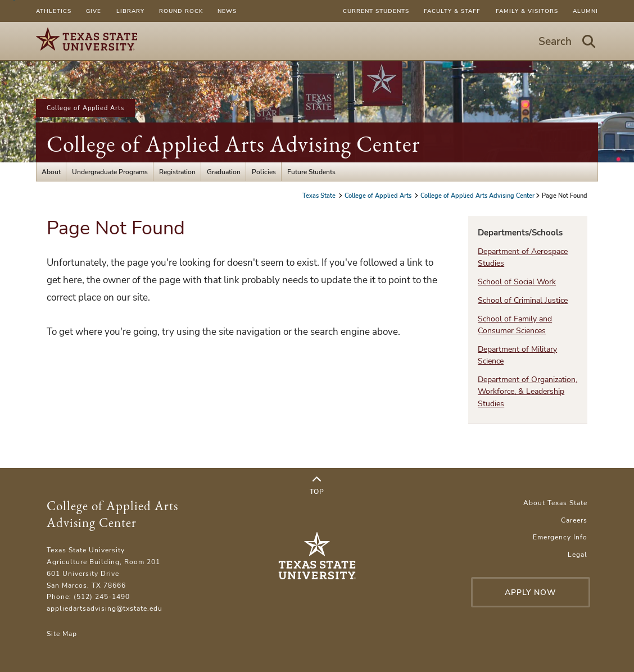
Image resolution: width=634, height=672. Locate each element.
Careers (574, 520)
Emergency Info (560, 537)
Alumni (585, 11)
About (51, 172)
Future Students (311, 172)
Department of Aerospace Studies (523, 257)
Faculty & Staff (452, 11)
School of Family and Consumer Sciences (515, 325)
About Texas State (555, 503)
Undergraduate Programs (110, 172)
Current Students (376, 11)
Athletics (54, 11)
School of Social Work (517, 282)
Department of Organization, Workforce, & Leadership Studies (527, 392)
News (227, 11)
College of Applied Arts (85, 108)
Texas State (320, 196)
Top (317, 486)
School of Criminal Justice (523, 300)
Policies (264, 172)
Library (130, 11)
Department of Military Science (517, 355)
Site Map (62, 634)
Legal (578, 554)
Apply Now (531, 592)
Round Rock (181, 11)
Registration (177, 172)
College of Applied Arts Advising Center (233, 144)
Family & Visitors (527, 11)
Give (94, 11)
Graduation (224, 172)
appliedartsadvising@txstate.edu (105, 608)
